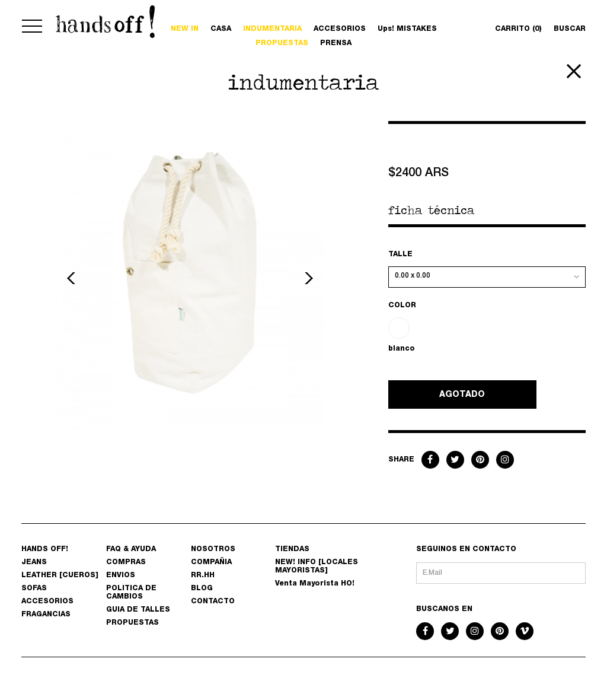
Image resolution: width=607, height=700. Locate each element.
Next (307, 278)
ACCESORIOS (340, 29)
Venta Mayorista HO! (315, 584)
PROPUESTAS (282, 43)
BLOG (202, 588)
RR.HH (203, 575)
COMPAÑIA (211, 562)
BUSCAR (570, 29)
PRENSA (336, 43)
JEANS (34, 562)
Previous (73, 278)
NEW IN (185, 29)
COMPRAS (126, 562)
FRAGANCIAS (46, 615)
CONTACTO (213, 602)
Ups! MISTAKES (407, 29)
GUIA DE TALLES (138, 610)
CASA (221, 29)
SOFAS (34, 588)
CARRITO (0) (518, 29)
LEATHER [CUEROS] (60, 575)
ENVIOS (121, 575)
